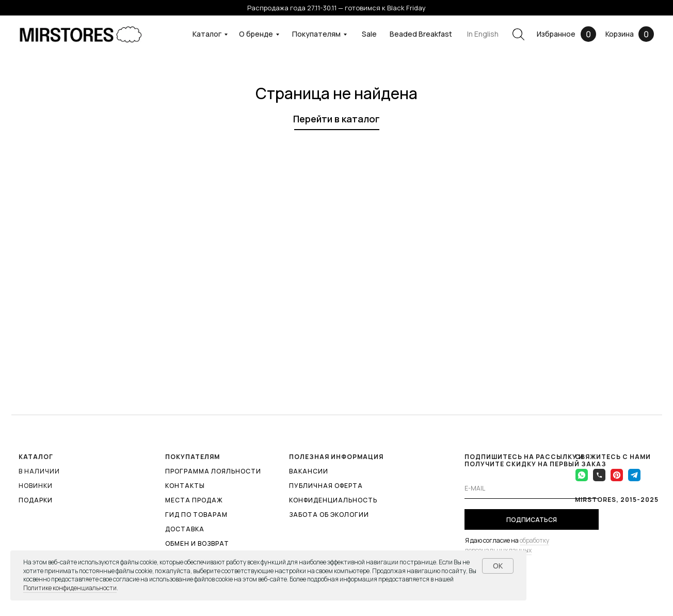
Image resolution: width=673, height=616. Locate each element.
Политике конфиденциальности (70, 588)
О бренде (256, 34)
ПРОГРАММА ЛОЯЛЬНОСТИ (213, 471)
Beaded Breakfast (421, 34)
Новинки (36, 486)
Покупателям (316, 34)
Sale (369, 34)
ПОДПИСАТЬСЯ (532, 520)
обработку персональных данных (507, 545)
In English (483, 34)
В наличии (39, 471)
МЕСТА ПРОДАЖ (194, 500)
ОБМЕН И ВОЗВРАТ (197, 543)
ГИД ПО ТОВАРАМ (196, 515)
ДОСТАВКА (185, 529)
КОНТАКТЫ (185, 486)
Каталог (207, 34)
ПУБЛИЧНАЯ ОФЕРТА (326, 486)
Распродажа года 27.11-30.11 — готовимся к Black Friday (336, 8)
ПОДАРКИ (36, 500)
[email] (532, 488)
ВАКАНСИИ (309, 471)
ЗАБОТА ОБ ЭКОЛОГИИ (329, 515)
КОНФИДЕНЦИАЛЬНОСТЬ (333, 500)
